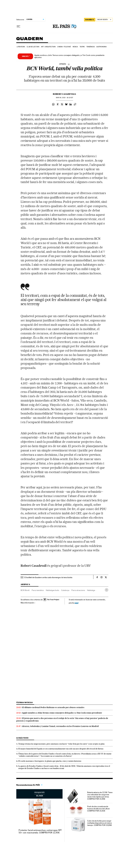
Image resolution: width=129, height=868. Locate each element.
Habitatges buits (52, 590)
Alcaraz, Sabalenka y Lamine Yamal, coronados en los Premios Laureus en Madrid (60, 726)
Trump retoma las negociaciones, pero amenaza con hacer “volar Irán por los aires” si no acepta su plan (61, 744)
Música (75, 47)
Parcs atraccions (78, 590)
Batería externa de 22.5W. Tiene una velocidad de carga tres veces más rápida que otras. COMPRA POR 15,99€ (100, 796)
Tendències (91, 47)
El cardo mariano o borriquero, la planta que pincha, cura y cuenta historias (50, 761)
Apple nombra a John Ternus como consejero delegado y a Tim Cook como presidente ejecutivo (69, 56)
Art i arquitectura (48, 47)
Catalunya (65, 590)
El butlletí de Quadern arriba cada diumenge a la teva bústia (48, 577)
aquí (77, 603)
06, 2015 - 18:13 (64, 98)
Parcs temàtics (38, 590)
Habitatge (91, 590)
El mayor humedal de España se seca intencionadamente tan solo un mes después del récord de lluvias (61, 749)
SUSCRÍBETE (90, 20)
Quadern (30, 40)
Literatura (21, 47)
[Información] (69, 64)
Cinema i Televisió (64, 47)
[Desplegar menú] (18, 26)
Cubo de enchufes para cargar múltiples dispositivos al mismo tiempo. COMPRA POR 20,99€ (100, 823)
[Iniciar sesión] (104, 20)
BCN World (25, 590)
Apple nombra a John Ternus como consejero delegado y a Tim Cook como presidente (62, 713)
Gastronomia (102, 47)
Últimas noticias (25, 702)
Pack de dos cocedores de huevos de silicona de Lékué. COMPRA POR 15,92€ (99, 809)
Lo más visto (22, 738)
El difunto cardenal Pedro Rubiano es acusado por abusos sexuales (53, 707)
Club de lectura (33, 47)
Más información (28, 603)
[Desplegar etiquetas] (107, 590)
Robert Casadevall (64, 94)
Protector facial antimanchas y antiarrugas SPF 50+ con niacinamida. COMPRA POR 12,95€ (40, 831)
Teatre (82, 47)
